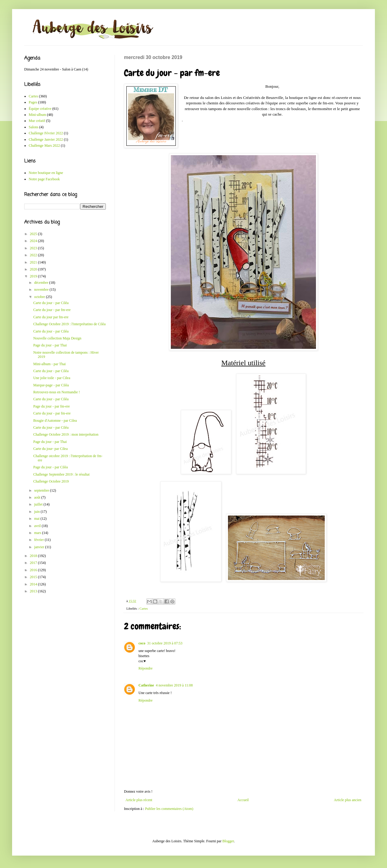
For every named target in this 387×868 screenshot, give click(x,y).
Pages (33, 102)
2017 (34, 563)
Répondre (146, 668)
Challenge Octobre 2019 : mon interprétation (66, 434)
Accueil (243, 800)
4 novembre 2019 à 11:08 (174, 685)
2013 (34, 591)
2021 (34, 262)
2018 (34, 556)
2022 (34, 255)
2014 (34, 584)
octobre (40, 297)
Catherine (146, 685)
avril (38, 526)
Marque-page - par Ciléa (51, 385)
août (38, 497)
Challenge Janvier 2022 (46, 139)
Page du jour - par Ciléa (50, 467)
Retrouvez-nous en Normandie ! (57, 392)
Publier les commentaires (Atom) (169, 809)
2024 (34, 241)
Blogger (228, 841)
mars (38, 533)
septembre (42, 490)
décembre (42, 283)
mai (37, 519)
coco (142, 643)
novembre (42, 290)
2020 (34, 269)
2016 (34, 570)
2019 (34, 276)
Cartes (144, 608)
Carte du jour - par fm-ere (52, 310)
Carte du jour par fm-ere (51, 317)
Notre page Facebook (44, 179)
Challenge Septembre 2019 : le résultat (61, 474)
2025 (34, 234)
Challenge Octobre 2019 (51, 481)
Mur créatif (37, 121)
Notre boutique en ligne (46, 173)
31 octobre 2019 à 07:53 (165, 643)
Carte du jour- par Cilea (50, 449)
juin (37, 512)
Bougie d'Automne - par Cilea (55, 421)
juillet (39, 504)
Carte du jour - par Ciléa (51, 303)
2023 (34, 248)
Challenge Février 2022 (46, 133)
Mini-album (37, 115)
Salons (34, 127)
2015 (34, 577)
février (39, 540)
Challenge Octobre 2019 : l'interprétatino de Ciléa (69, 324)
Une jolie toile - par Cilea (52, 378)
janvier (40, 547)
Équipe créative (40, 109)
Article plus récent (139, 800)
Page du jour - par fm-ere (52, 406)
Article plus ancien (348, 800)
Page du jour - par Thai (50, 345)
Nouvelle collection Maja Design (57, 338)
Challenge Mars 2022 (44, 146)
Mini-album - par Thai (49, 364)
